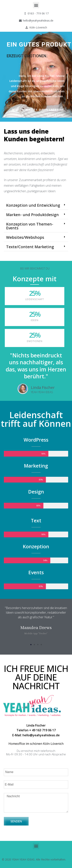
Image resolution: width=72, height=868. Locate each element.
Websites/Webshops (25, 237)
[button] (36, 5)
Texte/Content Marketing (30, 247)
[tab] (36, 205)
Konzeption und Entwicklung (33, 205)
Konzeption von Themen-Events (30, 226)
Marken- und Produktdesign (32, 215)
